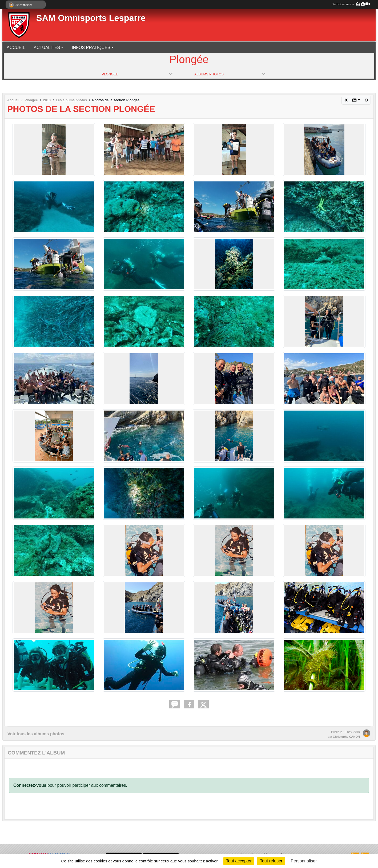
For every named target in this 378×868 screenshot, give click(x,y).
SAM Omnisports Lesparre (91, 18)
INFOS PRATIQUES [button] (91, 48)
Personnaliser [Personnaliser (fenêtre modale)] (304, 861)
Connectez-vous (30, 785)
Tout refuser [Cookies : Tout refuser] (271, 861)
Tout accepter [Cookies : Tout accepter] (239, 861)
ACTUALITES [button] (47, 48)
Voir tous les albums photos (36, 734)
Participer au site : (351, 4)
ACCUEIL (16, 48)
